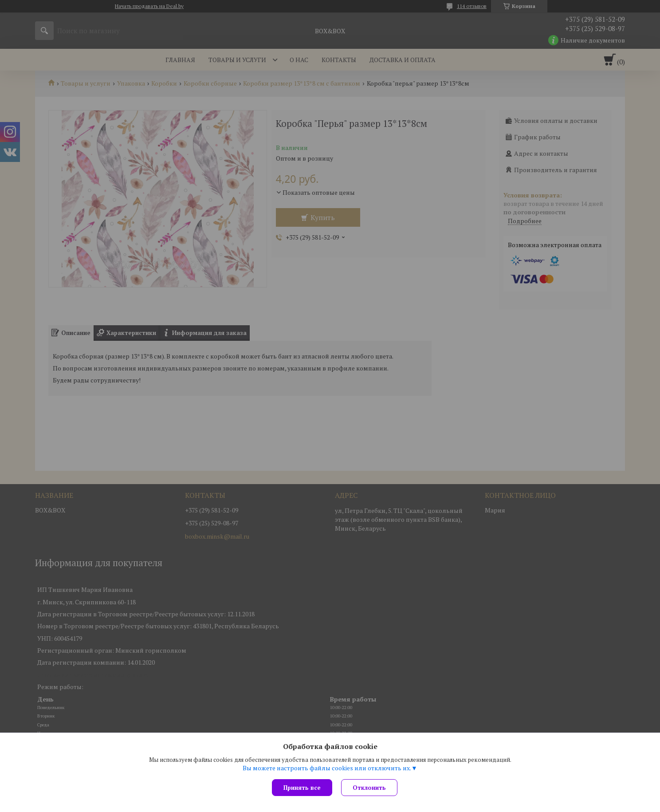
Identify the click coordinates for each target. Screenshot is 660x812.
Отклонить (369, 788)
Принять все (302, 788)
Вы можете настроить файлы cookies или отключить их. (327, 768)
